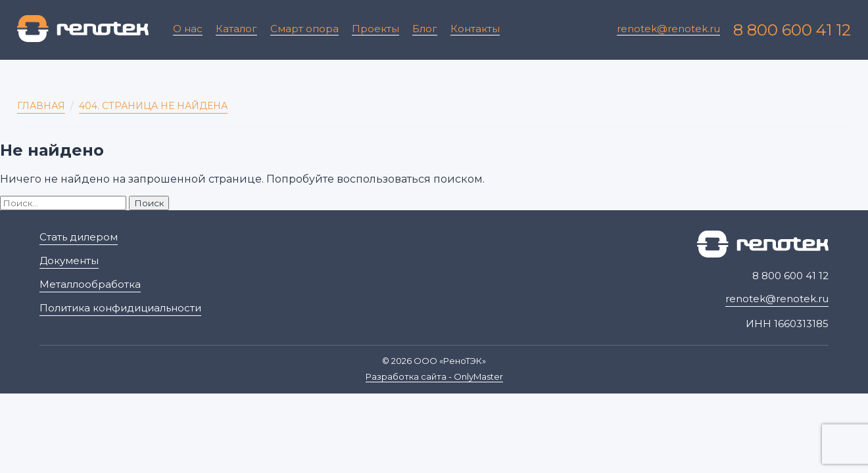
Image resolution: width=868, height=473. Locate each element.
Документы (69, 260)
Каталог (236, 29)
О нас (188, 29)
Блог (425, 29)
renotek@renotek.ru (668, 29)
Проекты (375, 29)
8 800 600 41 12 (792, 30)
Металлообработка (90, 284)
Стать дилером (79, 237)
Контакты (475, 29)
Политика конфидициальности (120, 308)
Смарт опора (304, 29)
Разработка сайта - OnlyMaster (434, 376)
